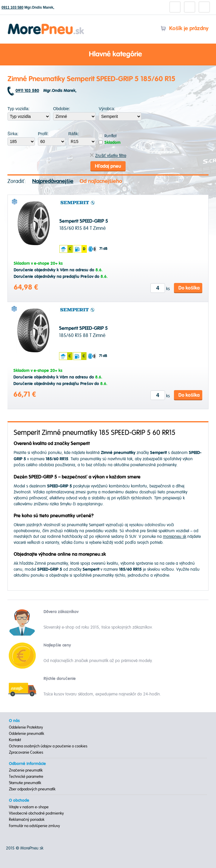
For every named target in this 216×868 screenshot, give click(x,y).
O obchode (19, 801)
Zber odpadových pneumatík (32, 789)
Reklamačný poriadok (27, 820)
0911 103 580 (12, 7)
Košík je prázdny (185, 29)
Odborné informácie (27, 764)
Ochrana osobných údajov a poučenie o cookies (48, 746)
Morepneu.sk (46, 25)
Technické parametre (26, 777)
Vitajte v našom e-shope (29, 807)
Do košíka (189, 288)
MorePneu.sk (32, 848)
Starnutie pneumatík (25, 783)
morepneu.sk (175, 537)
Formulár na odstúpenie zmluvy (34, 826)
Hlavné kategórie (108, 55)
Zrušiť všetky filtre (108, 156)
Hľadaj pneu (108, 166)
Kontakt (15, 740)
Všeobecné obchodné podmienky (36, 813)
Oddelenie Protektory (26, 727)
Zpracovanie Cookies (26, 752)
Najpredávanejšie (53, 181)
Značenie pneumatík (26, 770)
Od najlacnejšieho (101, 181)
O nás (14, 721)
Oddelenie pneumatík (27, 734)
